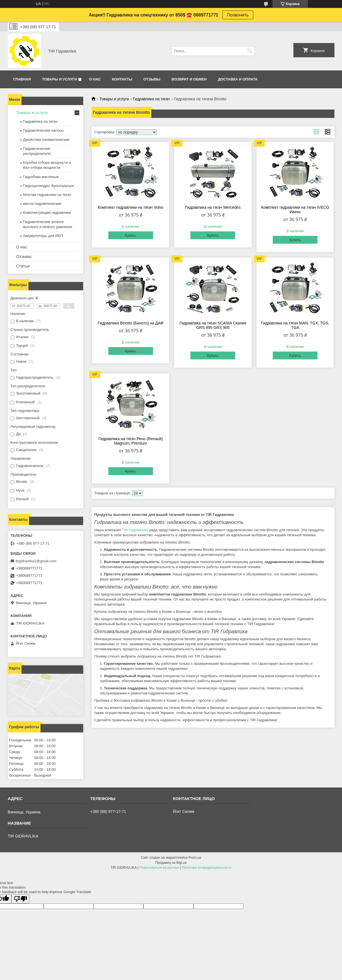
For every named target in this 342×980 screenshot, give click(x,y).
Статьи (23, 266)
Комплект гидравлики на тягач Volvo (131, 207)
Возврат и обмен (189, 79)
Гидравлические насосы (44, 130)
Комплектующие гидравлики (47, 213)
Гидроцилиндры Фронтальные (49, 186)
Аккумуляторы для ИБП (43, 236)
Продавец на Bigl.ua (171, 863)
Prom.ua (195, 858)
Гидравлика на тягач (151, 99)
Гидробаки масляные (41, 177)
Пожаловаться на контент (159, 868)
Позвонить (238, 15)
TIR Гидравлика (135, 530)
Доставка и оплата (238, 79)
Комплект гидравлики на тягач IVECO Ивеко (295, 210)
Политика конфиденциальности (207, 868)
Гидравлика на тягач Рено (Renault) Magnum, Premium (131, 441)
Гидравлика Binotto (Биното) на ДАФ (131, 323)
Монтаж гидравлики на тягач (47, 195)
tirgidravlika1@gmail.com (36, 561)
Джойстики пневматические (46, 140)
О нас (95, 79)
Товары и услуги (60, 79)
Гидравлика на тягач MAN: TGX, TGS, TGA (295, 325)
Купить (131, 235)
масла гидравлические (42, 204)
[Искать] (250, 51)
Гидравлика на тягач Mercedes (213, 207)
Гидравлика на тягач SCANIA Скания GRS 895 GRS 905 (213, 325)
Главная (22, 79)
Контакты (122, 79)
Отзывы (152, 79)
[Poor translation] (20, 899)
